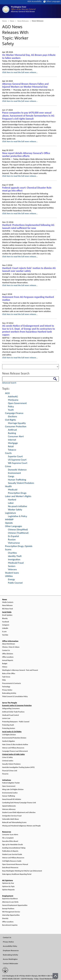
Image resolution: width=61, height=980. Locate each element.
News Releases (23, 21)
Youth (11, 410)
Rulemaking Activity (9, 693)
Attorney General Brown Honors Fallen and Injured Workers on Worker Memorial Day (25, 85)
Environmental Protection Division (14, 738)
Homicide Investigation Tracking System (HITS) (18, 767)
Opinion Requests (8, 890)
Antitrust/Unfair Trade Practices (13, 712)
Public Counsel (15, 583)
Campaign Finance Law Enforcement (15, 751)
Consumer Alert (16, 436)
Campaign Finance (14, 413)
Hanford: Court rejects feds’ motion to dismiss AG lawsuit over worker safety (29, 270)
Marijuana (13, 400)
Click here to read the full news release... (20, 72)
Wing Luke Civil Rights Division (13, 790)
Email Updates (7, 615)
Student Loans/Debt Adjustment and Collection (19, 812)
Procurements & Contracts (11, 683)
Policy (11, 407)
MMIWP (9, 520)
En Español (13, 536)
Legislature (11, 513)
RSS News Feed (7, 609)
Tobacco (12, 450)
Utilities (9, 576)
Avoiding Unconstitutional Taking (14, 848)
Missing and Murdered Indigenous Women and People (21, 826)
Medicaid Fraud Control (10, 715)
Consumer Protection (16, 426)
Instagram (6, 625)
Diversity (5, 918)
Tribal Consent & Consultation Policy (15, 697)
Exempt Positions (8, 909)
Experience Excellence (10, 899)
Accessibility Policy (10, 946)
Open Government (17, 403)
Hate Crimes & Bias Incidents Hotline (15, 745)
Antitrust (12, 430)
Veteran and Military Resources (13, 748)
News (12, 21)
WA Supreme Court (18, 463)
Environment (14, 473)
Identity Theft (15, 556)
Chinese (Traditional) (18, 533)
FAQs (4, 680)
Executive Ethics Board (10, 841)
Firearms (5, 774)
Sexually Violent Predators (21, 483)
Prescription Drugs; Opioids (19, 546)
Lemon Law (6, 718)
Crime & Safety (7, 757)
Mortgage (13, 443)
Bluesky (5, 618)
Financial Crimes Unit (10, 771)
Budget (5, 664)
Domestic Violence (17, 470)
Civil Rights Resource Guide (12, 861)
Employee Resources (11, 950)
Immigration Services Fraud (12, 816)
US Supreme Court (17, 460)
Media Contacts (8, 602)
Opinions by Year (8, 883)
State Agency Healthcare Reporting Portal (17, 874)
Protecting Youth (8, 725)
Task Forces (6, 677)
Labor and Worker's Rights (18, 496)
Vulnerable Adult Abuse (11, 819)
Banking (12, 433)
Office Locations (8, 657)
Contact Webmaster (11, 963)
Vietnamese (14, 543)
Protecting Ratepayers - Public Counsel (16, 722)
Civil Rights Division (9, 735)
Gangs (11, 476)
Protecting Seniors (9, 728)
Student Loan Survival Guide (12, 854)
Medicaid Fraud (16, 563)
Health (8, 486)
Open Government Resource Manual (15, 864)
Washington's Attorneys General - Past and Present (20, 670)
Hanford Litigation (8, 741)
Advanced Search (9, 383)
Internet (12, 440)
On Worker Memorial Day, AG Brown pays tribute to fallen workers (29, 56)
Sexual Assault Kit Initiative (12, 799)
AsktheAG (13, 397)
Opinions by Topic (8, 887)
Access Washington (10, 959)
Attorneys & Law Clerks (10, 902)
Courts (8, 453)
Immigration (14, 559)
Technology (6, 687)
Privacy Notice (7, 690)
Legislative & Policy (18, 516)
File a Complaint (8, 838)
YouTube (5, 635)
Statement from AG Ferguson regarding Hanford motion (28, 298)
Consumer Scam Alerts (10, 835)
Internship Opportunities (11, 915)
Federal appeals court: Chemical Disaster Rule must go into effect (27, 189)
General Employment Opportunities (15, 905)
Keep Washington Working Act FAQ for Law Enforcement (22, 871)
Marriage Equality (17, 423)
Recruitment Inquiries (10, 925)
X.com (4, 632)
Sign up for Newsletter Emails (12, 845)
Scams (8, 549)
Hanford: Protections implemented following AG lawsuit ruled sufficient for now (28, 226)
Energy (11, 579)
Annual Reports (8, 660)
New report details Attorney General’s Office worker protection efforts (26, 155)
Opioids (9, 523)
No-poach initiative (18, 506)
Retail (11, 446)
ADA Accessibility (34, 1)
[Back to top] (55, 976)
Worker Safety (15, 510)
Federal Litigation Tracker (11, 783)
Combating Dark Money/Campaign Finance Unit (19, 803)
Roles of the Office (9, 674)
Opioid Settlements (9, 806)
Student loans (12, 573)
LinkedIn (5, 628)
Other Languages (52, 1)
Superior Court (15, 456)
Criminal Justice (8, 761)
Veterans (12, 569)
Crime (8, 466)
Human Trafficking (17, 480)
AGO (7, 393)
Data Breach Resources (10, 868)
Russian (12, 540)
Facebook (6, 622)
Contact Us (6, 650)
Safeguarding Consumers (11, 709)
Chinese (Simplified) (18, 530)
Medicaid (13, 490)
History (5, 667)
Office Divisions (8, 654)
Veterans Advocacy (9, 809)
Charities (12, 553)
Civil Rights (11, 420)
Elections (12, 416)
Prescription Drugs (17, 493)
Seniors (12, 566)
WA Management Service (11, 912)
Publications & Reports (10, 851)
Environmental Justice (10, 793)
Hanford (12, 500)
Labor (11, 503)
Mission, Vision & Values (11, 647)
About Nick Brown (9, 644)
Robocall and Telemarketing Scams (14, 822)
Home (5, 21)
